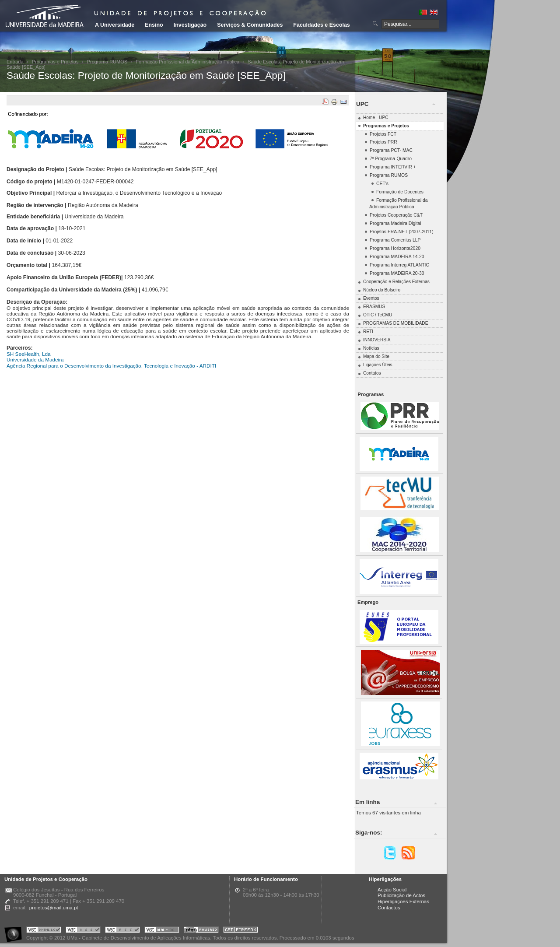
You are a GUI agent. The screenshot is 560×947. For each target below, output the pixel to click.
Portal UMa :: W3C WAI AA (162, 931)
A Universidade (115, 25)
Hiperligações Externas (403, 901)
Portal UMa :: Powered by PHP (201, 931)
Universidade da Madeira (35, 360)
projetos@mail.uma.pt (54, 908)
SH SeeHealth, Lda (29, 354)
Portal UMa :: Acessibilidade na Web (15, 931)
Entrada (15, 62)
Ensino (154, 25)
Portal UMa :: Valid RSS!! (122, 931)
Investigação (190, 25)
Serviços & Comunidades (250, 25)
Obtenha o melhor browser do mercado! (241, 931)
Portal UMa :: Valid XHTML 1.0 (44, 931)
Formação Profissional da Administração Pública (187, 62)
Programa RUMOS (107, 62)
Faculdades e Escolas (321, 25)
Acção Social (392, 890)
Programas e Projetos (55, 62)
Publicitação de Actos (401, 895)
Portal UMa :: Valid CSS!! (83, 931)
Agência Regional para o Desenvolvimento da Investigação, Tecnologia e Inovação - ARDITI (111, 366)
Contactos (389, 908)
